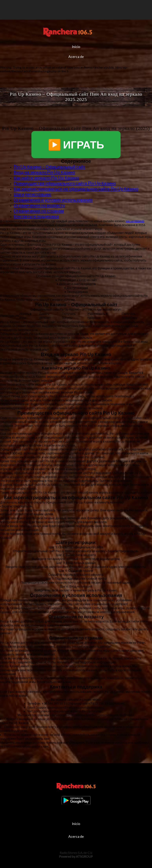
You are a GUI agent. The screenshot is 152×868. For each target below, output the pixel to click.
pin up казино (135, 221)
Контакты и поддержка (36, 216)
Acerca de (76, 57)
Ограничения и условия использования (53, 200)
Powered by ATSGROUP (76, 856)
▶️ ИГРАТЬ (76, 144)
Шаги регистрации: (32, 194)
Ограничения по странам (39, 211)
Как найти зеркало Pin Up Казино (46, 178)
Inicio (76, 47)
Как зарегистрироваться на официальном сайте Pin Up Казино (76, 189)
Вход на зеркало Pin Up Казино (44, 172)
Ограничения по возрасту (39, 205)
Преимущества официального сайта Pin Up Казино (65, 183)
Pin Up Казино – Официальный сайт (49, 167)
